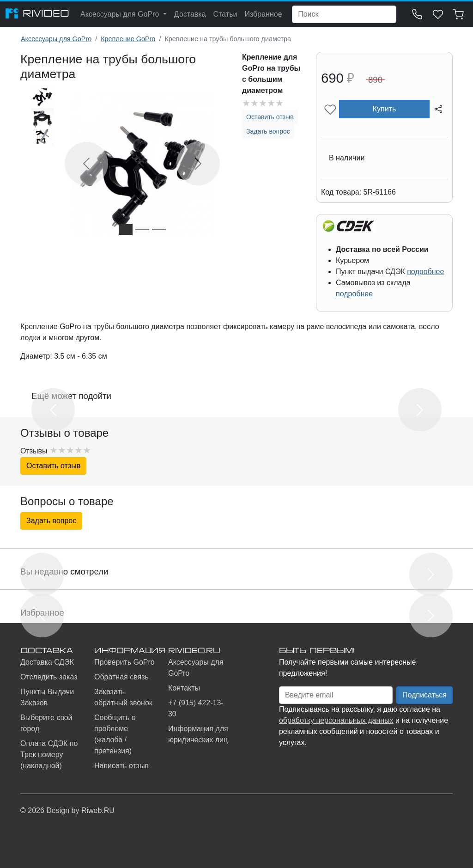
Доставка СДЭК (47, 662)
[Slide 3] (159, 229)
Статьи (225, 14)
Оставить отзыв (270, 117)
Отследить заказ (49, 677)
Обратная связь (121, 677)
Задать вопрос (268, 131)
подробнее (425, 272)
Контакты (184, 688)
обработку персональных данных (336, 720)
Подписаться (424, 695)
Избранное (263, 14)
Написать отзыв (121, 766)
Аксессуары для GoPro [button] (121, 14)
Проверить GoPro (124, 662)
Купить (385, 109)
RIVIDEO (37, 13)
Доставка (190, 14)
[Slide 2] (142, 229)
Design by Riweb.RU (80, 810)
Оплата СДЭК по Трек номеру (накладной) (49, 755)
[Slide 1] (126, 229)
